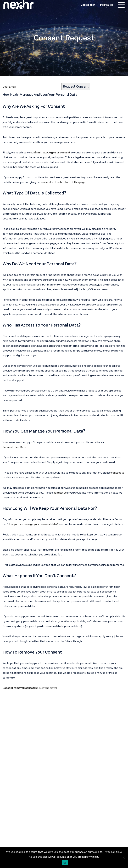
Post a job (107, 5)
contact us (118, 473)
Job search (88, 5)
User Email (32, 87)
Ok (65, 863)
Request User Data (14, 447)
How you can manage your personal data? (33, 524)
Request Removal (46, 688)
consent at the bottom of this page (63, 182)
